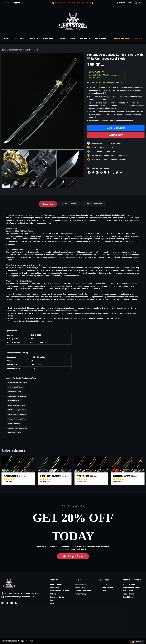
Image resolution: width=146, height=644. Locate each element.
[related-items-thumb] (18, 464)
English (136, 642)
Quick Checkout (116, 128)
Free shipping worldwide (110, 83)
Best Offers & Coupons (60, 591)
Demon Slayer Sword (132, 588)
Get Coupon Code (73, 556)
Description (48, 204)
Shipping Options (69, 204)
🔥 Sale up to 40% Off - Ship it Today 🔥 (73, 3)
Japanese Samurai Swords (20, 50)
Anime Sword (129, 594)
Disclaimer (103, 585)
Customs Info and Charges (106, 589)
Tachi (72, 39)
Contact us (55, 588)
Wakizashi (48, 39)
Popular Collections (94, 204)
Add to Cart (116, 135)
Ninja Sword (128, 591)
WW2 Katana (83, 476)
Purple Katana (11, 476)
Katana (20, 39)
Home (7, 39)
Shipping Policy (81, 585)
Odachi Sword (129, 597)
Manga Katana (129, 585)
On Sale (138, 39)
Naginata (85, 39)
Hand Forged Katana (50, 476)
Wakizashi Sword (121, 476)
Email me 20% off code (100, 168)
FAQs (52, 600)
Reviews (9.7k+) (121, 39)
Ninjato (34, 39)
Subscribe (54, 594)
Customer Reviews (58, 597)
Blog (52, 603)
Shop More (102, 39)
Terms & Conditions (83, 591)
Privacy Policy (80, 594)
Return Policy (80, 588)
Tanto (61, 39)
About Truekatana (58, 585)
